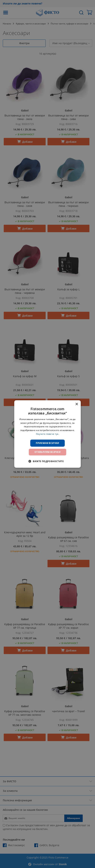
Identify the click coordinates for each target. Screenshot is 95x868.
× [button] (77, 404)
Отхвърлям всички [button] (47, 452)
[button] (47, 461)
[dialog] (48, 434)
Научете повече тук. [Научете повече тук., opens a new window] (47, 434)
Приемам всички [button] (47, 443)
